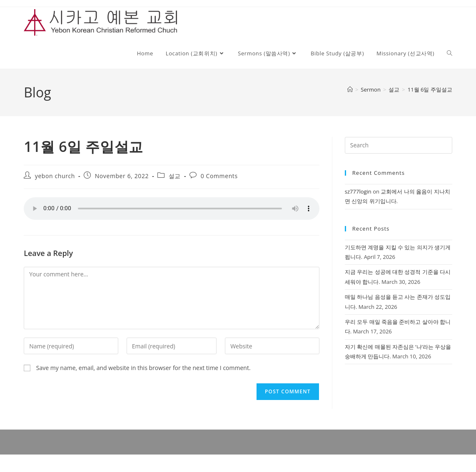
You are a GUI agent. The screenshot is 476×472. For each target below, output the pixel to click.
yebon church (55, 176)
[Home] (350, 89)
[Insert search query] (399, 145)
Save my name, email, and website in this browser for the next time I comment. (143, 368)
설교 (175, 176)
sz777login (358, 191)
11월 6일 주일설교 (430, 89)
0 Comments (219, 176)
